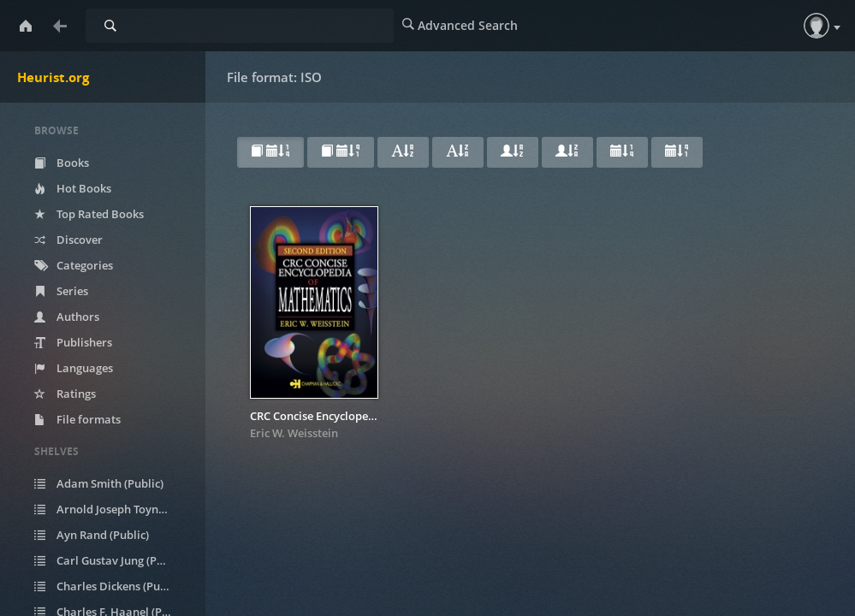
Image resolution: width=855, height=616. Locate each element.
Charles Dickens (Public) (108, 586)
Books (62, 163)
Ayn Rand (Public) (92, 535)
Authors (67, 317)
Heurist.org (53, 77)
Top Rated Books (89, 214)
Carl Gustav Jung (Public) (110, 560)
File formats (77, 419)
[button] (816, 26)
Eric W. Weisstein (294, 433)
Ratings (65, 394)
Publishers (73, 342)
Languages (74, 368)
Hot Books (73, 188)
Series (61, 291)
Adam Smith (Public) (99, 483)
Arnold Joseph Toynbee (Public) (113, 509)
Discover (68, 240)
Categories (74, 265)
